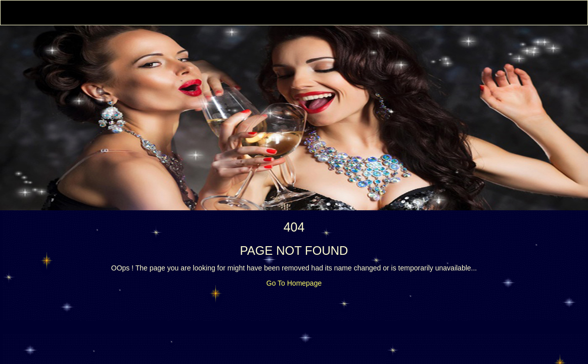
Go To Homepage (294, 283)
